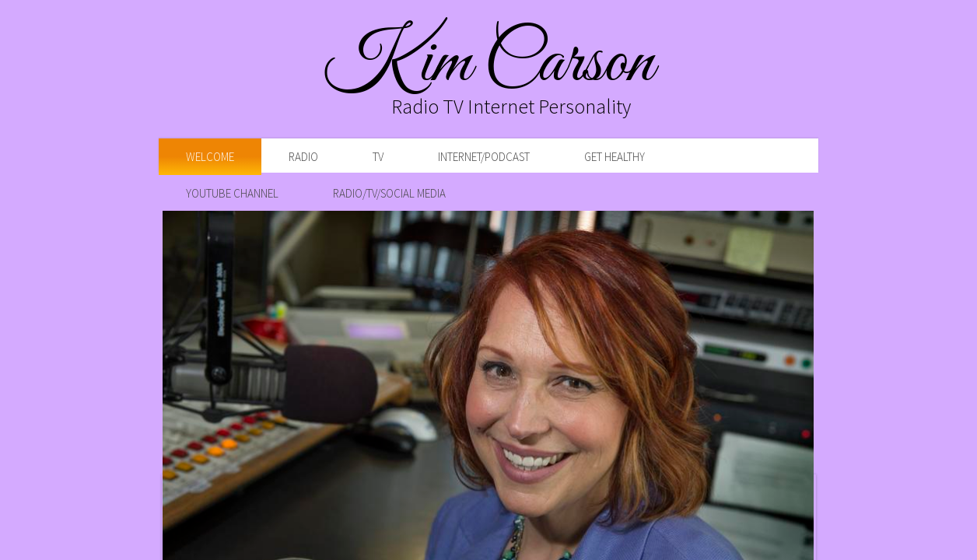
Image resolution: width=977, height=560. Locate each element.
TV (378, 157)
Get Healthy (615, 157)
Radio (303, 157)
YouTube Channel (232, 193)
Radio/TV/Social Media (389, 193)
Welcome (210, 157)
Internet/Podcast (484, 157)
